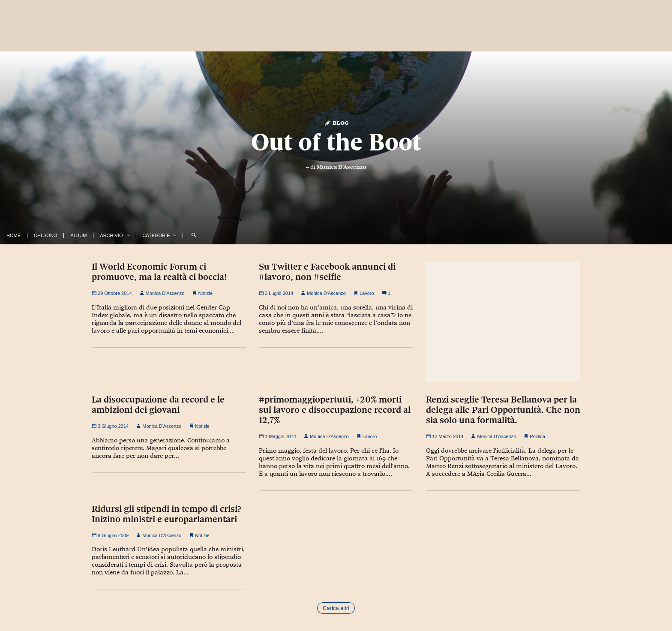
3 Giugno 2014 (110, 426)
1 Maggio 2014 (277, 436)
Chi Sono (45, 235)
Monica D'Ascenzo (342, 167)
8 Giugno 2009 (110, 535)
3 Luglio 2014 (276, 293)
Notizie (205, 293)
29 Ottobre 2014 (112, 293)
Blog (336, 122)
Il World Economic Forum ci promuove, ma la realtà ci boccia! (159, 272)
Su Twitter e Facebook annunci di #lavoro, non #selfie (327, 272)
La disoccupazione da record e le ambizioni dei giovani (158, 405)
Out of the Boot (336, 142)
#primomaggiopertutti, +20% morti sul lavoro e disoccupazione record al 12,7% (335, 410)
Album (78, 235)
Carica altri (336, 608)
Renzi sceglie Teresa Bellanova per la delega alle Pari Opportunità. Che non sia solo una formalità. (503, 410)
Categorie (156, 235)
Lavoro (367, 293)
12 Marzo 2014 (445, 436)
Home (13, 235)
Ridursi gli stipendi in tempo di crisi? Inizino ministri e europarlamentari (166, 514)
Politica (537, 436)
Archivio (111, 235)
